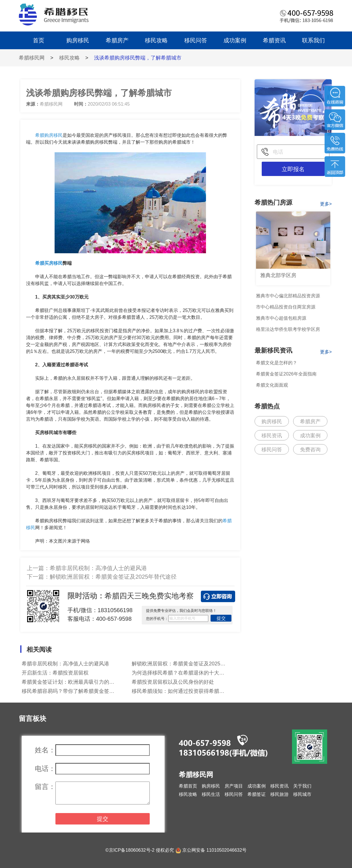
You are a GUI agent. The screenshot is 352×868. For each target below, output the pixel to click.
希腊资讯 (274, 40)
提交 (221, 618)
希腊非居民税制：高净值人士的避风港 (98, 568)
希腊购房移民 (49, 135)
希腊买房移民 (49, 263)
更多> (326, 204)
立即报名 (293, 169)
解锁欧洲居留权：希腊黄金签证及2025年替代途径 (113, 577)
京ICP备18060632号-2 (132, 850)
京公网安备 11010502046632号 (214, 850)
